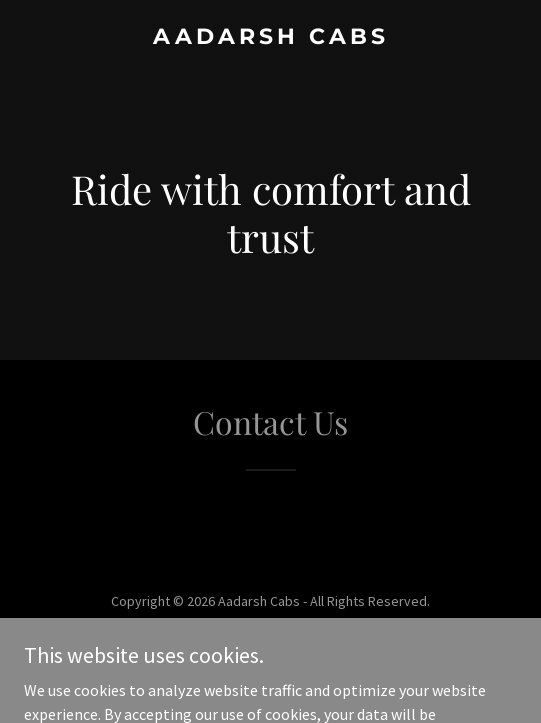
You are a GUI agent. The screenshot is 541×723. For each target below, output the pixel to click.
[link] (270, 38)
